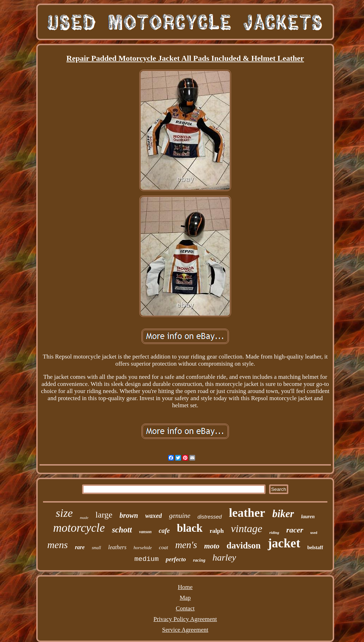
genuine (180, 516)
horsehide (143, 548)
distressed (210, 517)
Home (185, 587)
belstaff (315, 548)
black (189, 528)
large (104, 515)
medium (146, 559)
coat (164, 547)
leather (247, 513)
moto (212, 546)
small (96, 548)
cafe (164, 531)
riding (274, 532)
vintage (247, 528)
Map (185, 598)
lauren (308, 517)
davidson (243, 545)
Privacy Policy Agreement (185, 619)
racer (295, 530)
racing (199, 560)
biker (283, 514)
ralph (217, 531)
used (314, 533)
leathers (117, 547)
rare (80, 547)
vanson (145, 532)
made (84, 518)
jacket (284, 543)
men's (186, 545)
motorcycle (79, 528)
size (64, 513)
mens (58, 545)
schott (122, 530)
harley (224, 558)
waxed (153, 516)
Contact (185, 608)
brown (129, 515)
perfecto (176, 559)
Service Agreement (185, 630)
